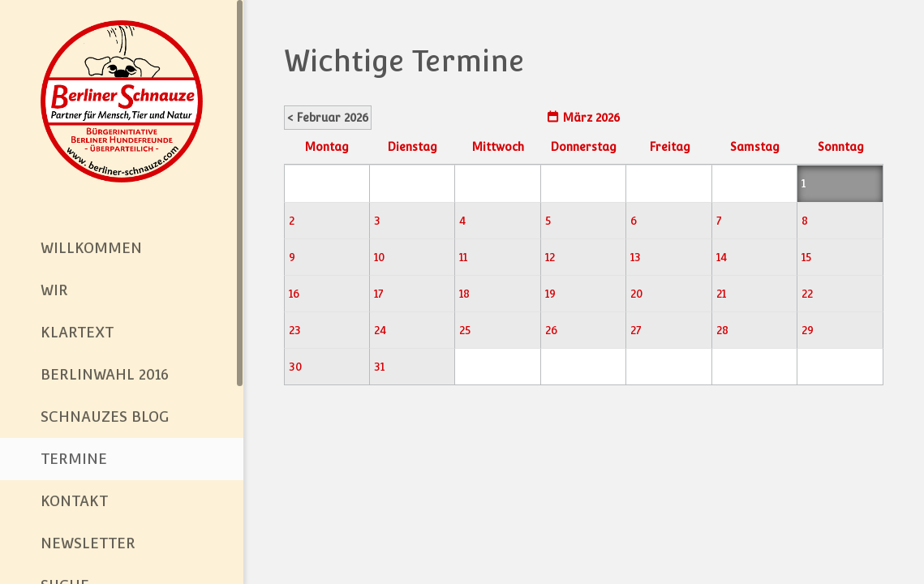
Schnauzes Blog (105, 417)
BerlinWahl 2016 (105, 374)
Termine (74, 459)
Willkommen (91, 248)
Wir (54, 290)
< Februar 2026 (328, 118)
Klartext (77, 332)
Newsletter (88, 543)
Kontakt (74, 501)
